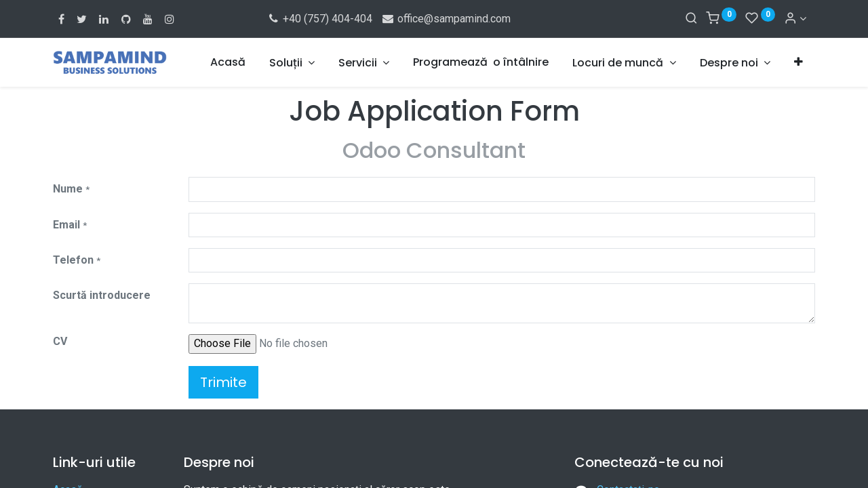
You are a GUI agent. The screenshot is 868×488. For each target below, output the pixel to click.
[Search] (691, 19)
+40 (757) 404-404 (320, 19)
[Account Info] (795, 19)
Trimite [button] (223, 382)
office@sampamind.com (446, 19)
